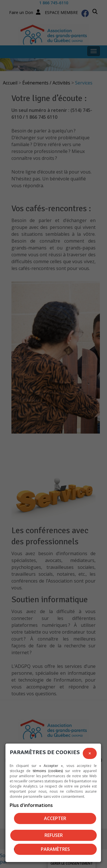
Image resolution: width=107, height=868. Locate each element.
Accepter (55, 818)
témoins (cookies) (48, 771)
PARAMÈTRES (55, 849)
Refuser (54, 835)
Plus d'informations (31, 805)
